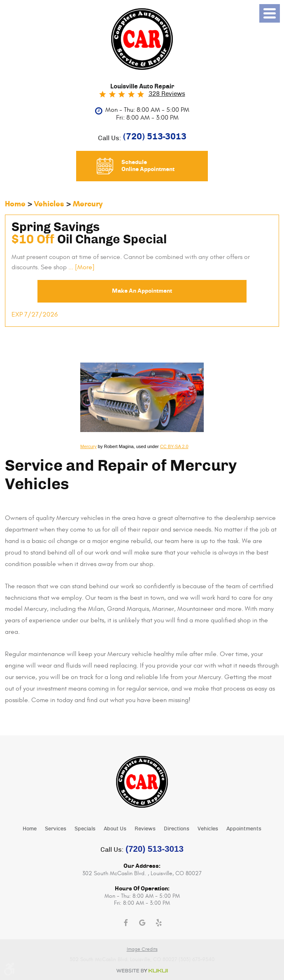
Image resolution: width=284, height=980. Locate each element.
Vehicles (49, 204)
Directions (177, 829)
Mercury (88, 204)
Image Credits (142, 949)
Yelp (158, 923)
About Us (115, 829)
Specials (85, 829)
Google (142, 923)
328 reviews (167, 94)
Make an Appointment (142, 291)
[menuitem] (30, 828)
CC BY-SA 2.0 (174, 447)
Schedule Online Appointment (148, 166)
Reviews (145, 829)
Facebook (126, 923)
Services (56, 829)
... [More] (81, 267)
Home (15, 204)
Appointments (244, 829)
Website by (142, 971)
